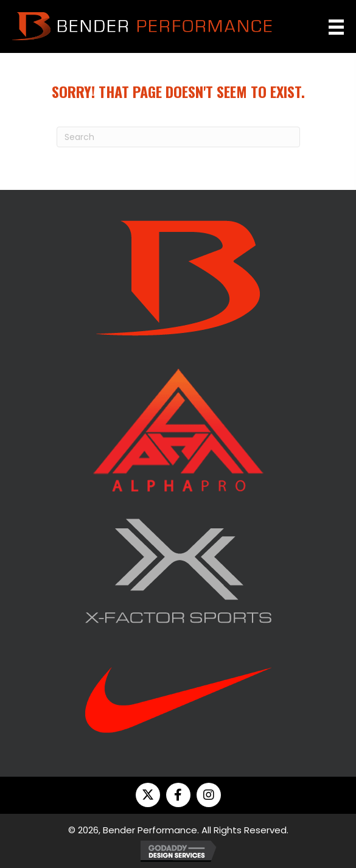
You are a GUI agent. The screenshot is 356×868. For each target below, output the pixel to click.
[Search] (178, 137)
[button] (148, 795)
